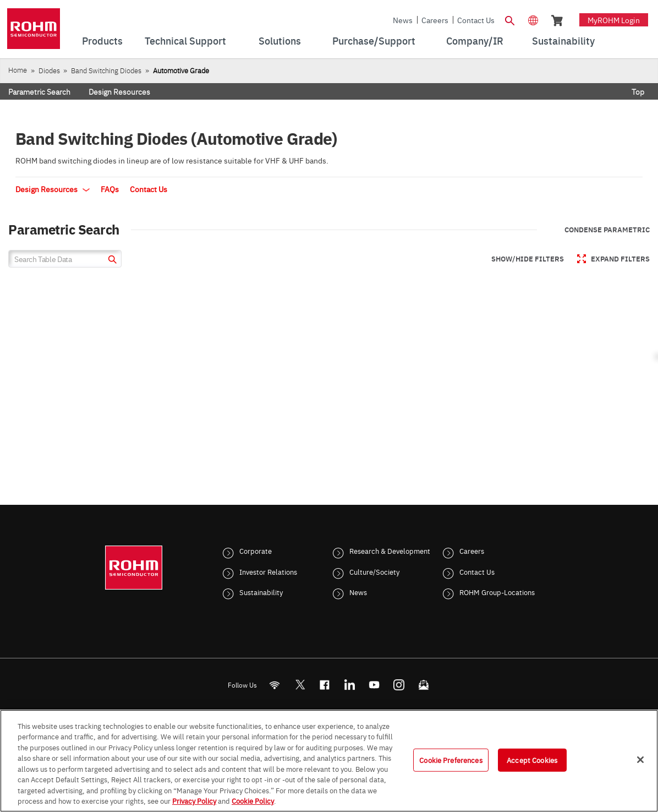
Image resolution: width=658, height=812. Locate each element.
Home (18, 70)
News (403, 20)
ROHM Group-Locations (497, 592)
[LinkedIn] (350, 685)
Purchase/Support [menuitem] (374, 40)
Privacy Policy (194, 800)
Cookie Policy (253, 800)
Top (638, 91)
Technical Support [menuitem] (185, 40)
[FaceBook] (325, 685)
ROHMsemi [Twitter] (300, 685)
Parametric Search (39, 91)
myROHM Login (614, 20)
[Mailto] (424, 685)
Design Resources (119, 91)
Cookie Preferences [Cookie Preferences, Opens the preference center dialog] (451, 760)
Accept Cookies (532, 760)
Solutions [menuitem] (280, 40)
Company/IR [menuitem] (475, 40)
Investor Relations (268, 571)
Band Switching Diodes (106, 70)
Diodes (49, 70)
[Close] (640, 760)
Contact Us (476, 20)
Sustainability (261, 592)
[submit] (111, 261)
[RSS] (275, 685)
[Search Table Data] (65, 259)
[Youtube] (374, 685)
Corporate (256, 551)
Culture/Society (374, 571)
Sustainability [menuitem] (563, 40)
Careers (435, 20)
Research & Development (390, 551)
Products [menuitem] (102, 40)
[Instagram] (399, 685)
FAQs (110, 189)
